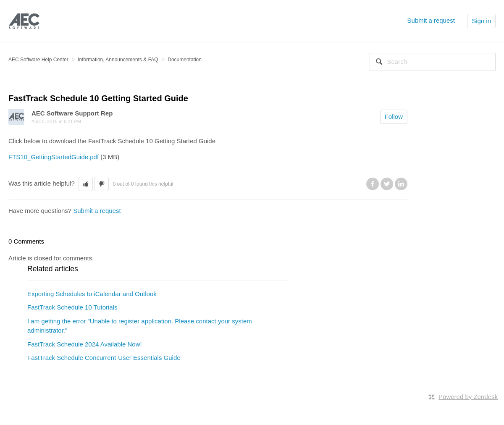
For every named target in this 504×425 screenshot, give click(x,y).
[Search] (433, 62)
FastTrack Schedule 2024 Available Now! (85, 344)
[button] (86, 184)
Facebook (373, 184)
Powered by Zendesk (468, 397)
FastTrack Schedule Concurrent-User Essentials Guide (104, 358)
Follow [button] (394, 117)
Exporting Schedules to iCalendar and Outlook (92, 294)
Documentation (185, 60)
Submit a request (431, 20)
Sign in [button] (481, 21)
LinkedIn (401, 184)
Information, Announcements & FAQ (118, 60)
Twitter (387, 184)
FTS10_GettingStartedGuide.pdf (54, 157)
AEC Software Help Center (38, 60)
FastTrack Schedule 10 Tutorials (72, 307)
